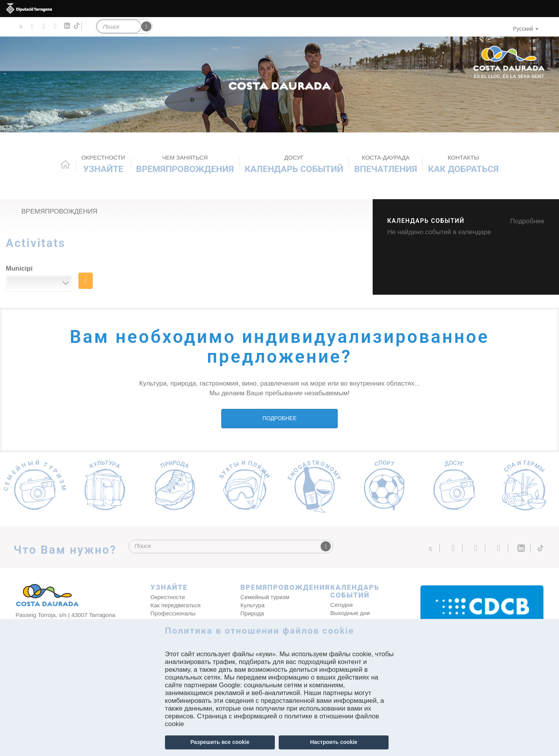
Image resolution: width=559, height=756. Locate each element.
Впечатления (385, 164)
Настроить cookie (334, 742)
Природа (252, 613)
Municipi (19, 269)
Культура (252, 605)
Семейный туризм (265, 597)
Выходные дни (350, 613)
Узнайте (103, 164)
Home (65, 164)
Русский (526, 29)
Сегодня (342, 605)
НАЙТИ (86, 281)
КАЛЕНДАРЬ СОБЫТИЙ (294, 164)
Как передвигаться (176, 605)
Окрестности (168, 597)
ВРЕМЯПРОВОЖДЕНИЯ (185, 164)
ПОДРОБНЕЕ (279, 418)
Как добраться (464, 164)
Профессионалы (173, 613)
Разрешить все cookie (220, 742)
